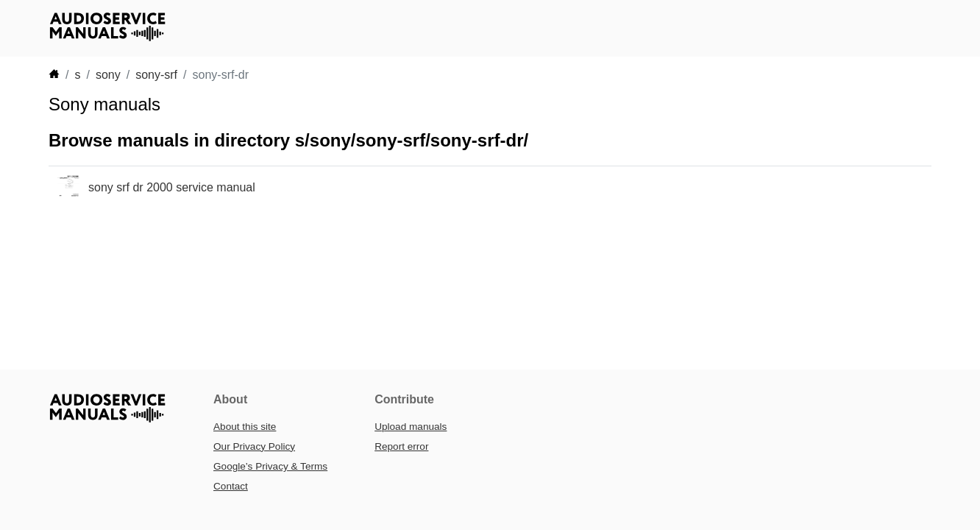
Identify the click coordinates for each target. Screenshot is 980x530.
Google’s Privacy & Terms (270, 466)
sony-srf (156, 75)
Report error (401, 446)
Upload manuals (411, 427)
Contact (231, 486)
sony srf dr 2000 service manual (172, 187)
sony (108, 75)
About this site (245, 427)
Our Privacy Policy (254, 446)
